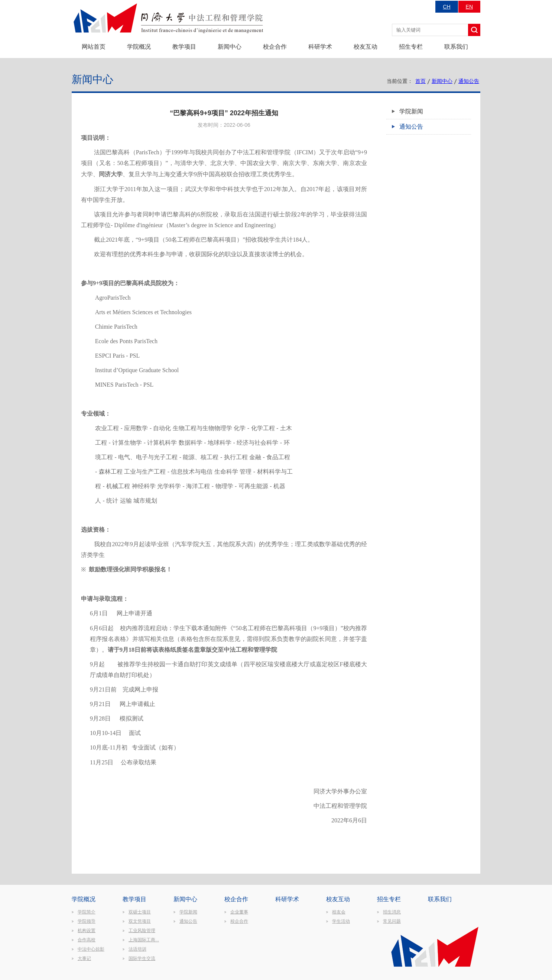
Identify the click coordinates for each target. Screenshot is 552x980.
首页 (421, 81)
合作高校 (87, 940)
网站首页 (94, 47)
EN (469, 7)
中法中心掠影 (91, 949)
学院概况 (139, 47)
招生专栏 (411, 47)
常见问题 (392, 921)
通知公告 (469, 81)
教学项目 (184, 47)
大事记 (84, 958)
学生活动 (341, 921)
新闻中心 (230, 47)
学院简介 (87, 912)
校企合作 (275, 47)
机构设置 (87, 931)
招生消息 (392, 912)
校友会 (339, 912)
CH (447, 7)
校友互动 (366, 47)
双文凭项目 (140, 921)
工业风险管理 (142, 931)
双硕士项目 (140, 912)
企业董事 (239, 912)
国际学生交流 (142, 958)
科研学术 (320, 47)
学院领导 (87, 921)
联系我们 (456, 47)
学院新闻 (411, 111)
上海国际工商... (144, 940)
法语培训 (137, 949)
